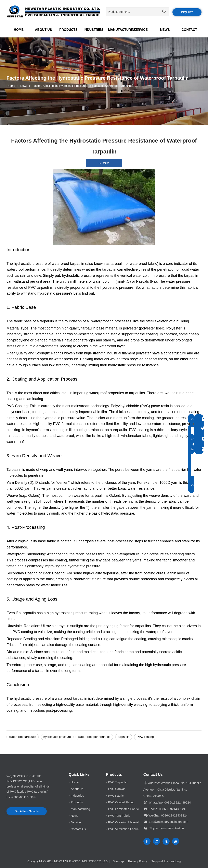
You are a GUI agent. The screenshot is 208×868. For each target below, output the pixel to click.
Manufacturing (80, 809)
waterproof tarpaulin (23, 737)
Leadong (175, 861)
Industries (77, 796)
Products (77, 802)
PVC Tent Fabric (119, 816)
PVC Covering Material (124, 822)
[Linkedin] (157, 841)
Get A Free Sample (27, 811)
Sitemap (118, 861)
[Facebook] (147, 841)
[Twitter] (166, 841)
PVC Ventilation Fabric (123, 829)
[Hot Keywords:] (164, 12)
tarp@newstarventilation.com (169, 822)
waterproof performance (94, 737)
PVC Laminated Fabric (123, 809)
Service (76, 822)
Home (75, 782)
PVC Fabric (116, 796)
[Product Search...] (133, 12)
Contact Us (78, 829)
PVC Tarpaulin (118, 782)
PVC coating (145, 737)
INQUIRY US (187, 13)
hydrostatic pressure (57, 737)
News (75, 816)
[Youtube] (176, 841)
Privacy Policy (138, 861)
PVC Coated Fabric (121, 802)
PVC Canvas (117, 789)
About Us (77, 789)
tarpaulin (124, 737)
